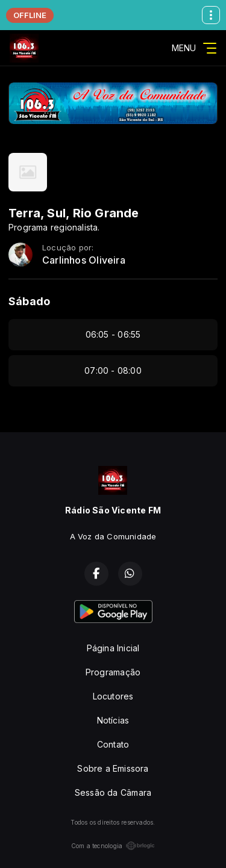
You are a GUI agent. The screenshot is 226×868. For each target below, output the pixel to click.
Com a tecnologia (113, 846)
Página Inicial (113, 648)
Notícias (113, 720)
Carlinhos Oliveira (84, 260)
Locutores (113, 696)
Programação (113, 672)
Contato (113, 744)
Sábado (29, 301)
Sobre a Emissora (113, 768)
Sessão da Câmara (113, 792)
